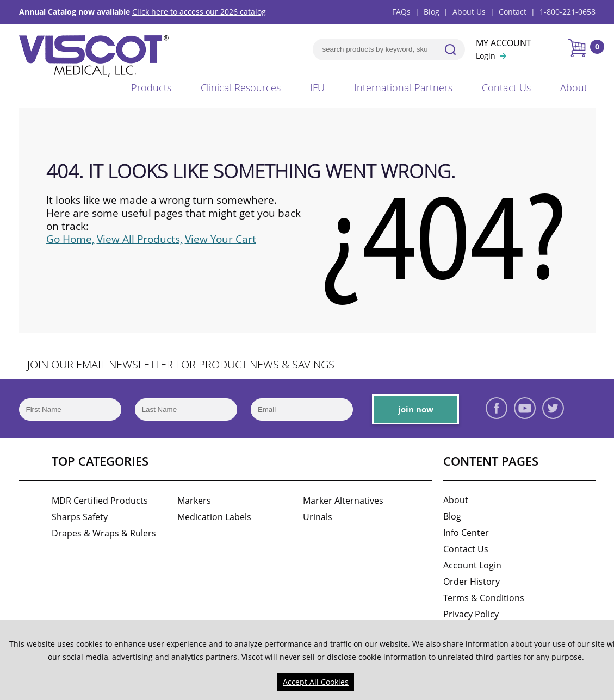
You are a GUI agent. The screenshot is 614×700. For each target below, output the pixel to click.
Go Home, (70, 239)
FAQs (401, 12)
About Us (469, 12)
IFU (317, 87)
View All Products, (140, 239)
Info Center (466, 533)
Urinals (318, 517)
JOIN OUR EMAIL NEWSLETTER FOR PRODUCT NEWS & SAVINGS (181, 364)
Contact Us (506, 87)
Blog (432, 12)
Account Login (472, 565)
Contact (513, 12)
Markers (194, 501)
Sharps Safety (80, 517)
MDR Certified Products (100, 501)
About (574, 87)
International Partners (403, 87)
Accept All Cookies (316, 682)
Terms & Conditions (484, 598)
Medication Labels (214, 517)
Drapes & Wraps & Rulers (104, 533)
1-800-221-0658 (568, 12)
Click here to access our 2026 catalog (199, 12)
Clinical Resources (241, 87)
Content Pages (491, 461)
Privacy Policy (471, 614)
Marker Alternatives (343, 501)
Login (486, 56)
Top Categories (100, 461)
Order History (472, 582)
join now (416, 409)
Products (151, 87)
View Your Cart (221, 239)
